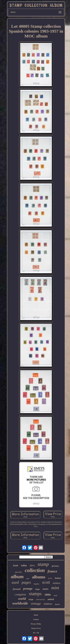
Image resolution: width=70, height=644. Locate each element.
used (15, 582)
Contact (36, 619)
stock (55, 595)
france (52, 571)
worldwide (20, 603)
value (24, 565)
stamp (43, 564)
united (51, 599)
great (50, 578)
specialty (18, 572)
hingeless (36, 584)
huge (38, 589)
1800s (48, 595)
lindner (58, 578)
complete (20, 594)
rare (28, 579)
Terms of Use (36, 628)
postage (28, 589)
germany (55, 566)
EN (34, 633)
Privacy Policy (36, 624)
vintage (36, 603)
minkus (57, 583)
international (40, 599)
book (16, 566)
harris (57, 604)
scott (46, 582)
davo (32, 565)
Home (36, 615)
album (17, 577)
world (22, 599)
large (31, 599)
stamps (35, 594)
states (46, 589)
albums (39, 577)
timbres (48, 604)
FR (38, 633)
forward (17, 589)
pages (26, 582)
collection (35, 570)
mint (55, 588)
